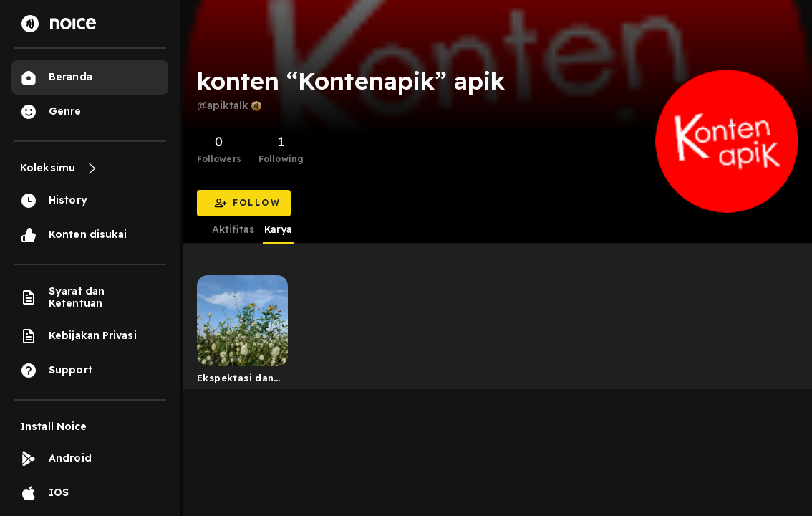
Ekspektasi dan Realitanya (235, 381)
